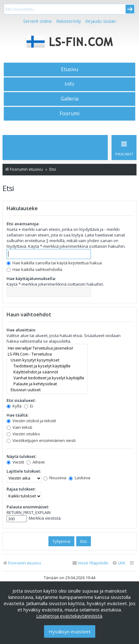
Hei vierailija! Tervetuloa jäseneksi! (47, 348)
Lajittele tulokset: (24, 471)
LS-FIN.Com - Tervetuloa (47, 354)
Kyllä (14, 406)
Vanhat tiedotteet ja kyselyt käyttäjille (47, 378)
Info (69, 84)
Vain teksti (19, 427)
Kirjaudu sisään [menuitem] (101, 21)
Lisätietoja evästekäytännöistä (69, 616)
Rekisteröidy (69, 21)
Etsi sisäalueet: (21, 400)
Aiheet (36, 462)
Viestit (15, 462)
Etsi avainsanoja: (23, 224)
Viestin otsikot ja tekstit (31, 421)
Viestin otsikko (23, 434)
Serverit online (37, 21)
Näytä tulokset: (21, 456)
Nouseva (55, 478)
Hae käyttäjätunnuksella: (31, 278)
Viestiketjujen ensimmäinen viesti (41, 440)
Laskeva (79, 478)
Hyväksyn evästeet (70, 631)
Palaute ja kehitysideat (47, 384)
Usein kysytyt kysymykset (47, 360)
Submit (130, 9)
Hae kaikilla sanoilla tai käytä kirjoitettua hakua (54, 263)
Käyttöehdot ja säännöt (47, 372)
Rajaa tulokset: (21, 489)
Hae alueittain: (21, 330)
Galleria (69, 99)
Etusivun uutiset (47, 390)
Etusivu (69, 69)
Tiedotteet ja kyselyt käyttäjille (47, 366)
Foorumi (69, 113)
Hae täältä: (17, 415)
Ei (29, 406)
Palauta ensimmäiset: (28, 507)
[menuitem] (119, 563)
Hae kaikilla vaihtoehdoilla (34, 269)
